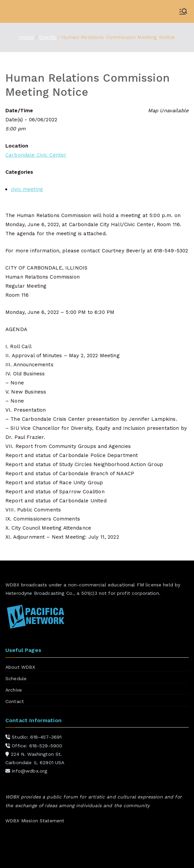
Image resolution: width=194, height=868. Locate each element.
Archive (14, 690)
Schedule (16, 678)
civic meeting (27, 189)
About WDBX (20, 667)
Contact (15, 701)
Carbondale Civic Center (36, 155)
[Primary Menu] (183, 11)
